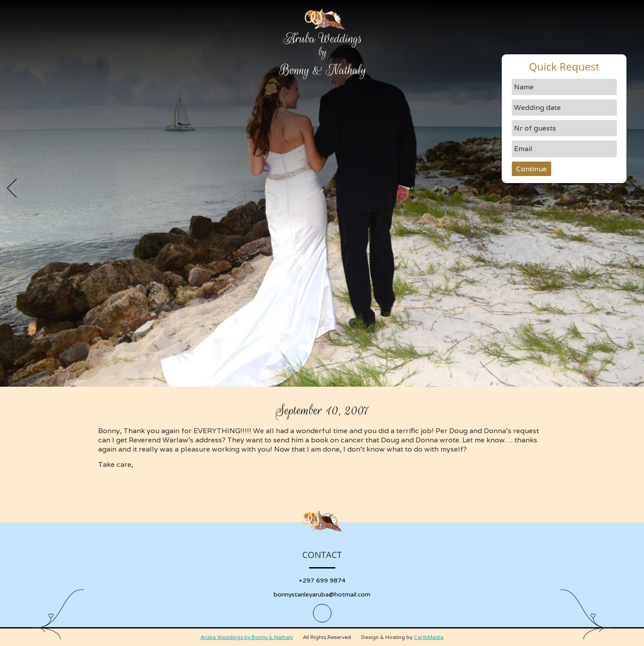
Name (524, 87)
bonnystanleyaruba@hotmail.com (322, 594)
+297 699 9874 (322, 580)
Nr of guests (535, 128)
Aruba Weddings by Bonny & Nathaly (247, 637)
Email (523, 149)
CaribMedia (429, 637)
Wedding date (537, 108)
